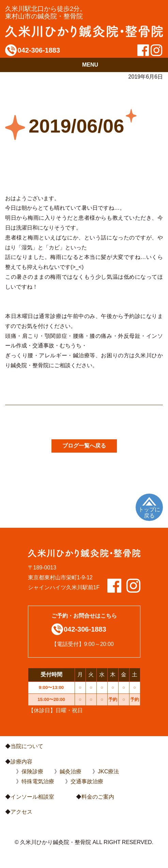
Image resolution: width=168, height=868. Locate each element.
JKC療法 (108, 771)
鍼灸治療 (71, 771)
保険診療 (32, 771)
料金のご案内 (98, 797)
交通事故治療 (87, 781)
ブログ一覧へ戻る (84, 446)
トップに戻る (149, 513)
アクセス (21, 812)
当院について (27, 746)
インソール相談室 (32, 797)
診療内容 (21, 762)
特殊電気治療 (38, 781)
